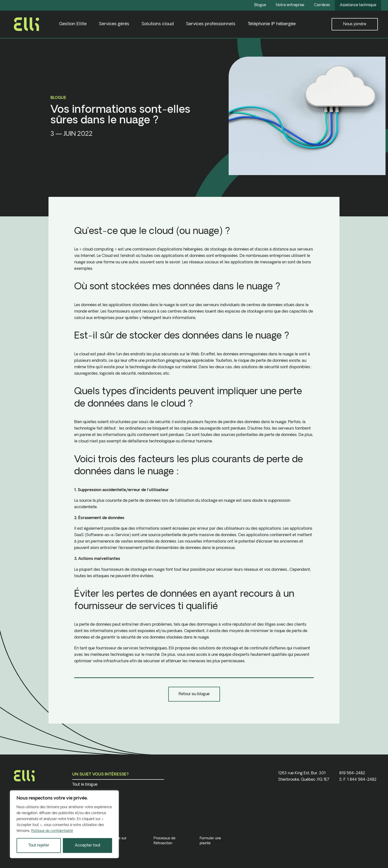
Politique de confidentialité (52, 831)
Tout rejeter (39, 845)
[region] (64, 824)
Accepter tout (88, 845)
